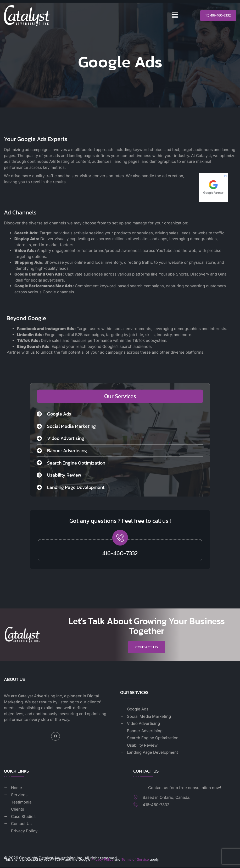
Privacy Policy (102, 860)
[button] (175, 16)
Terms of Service (135, 860)
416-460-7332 (120, 553)
